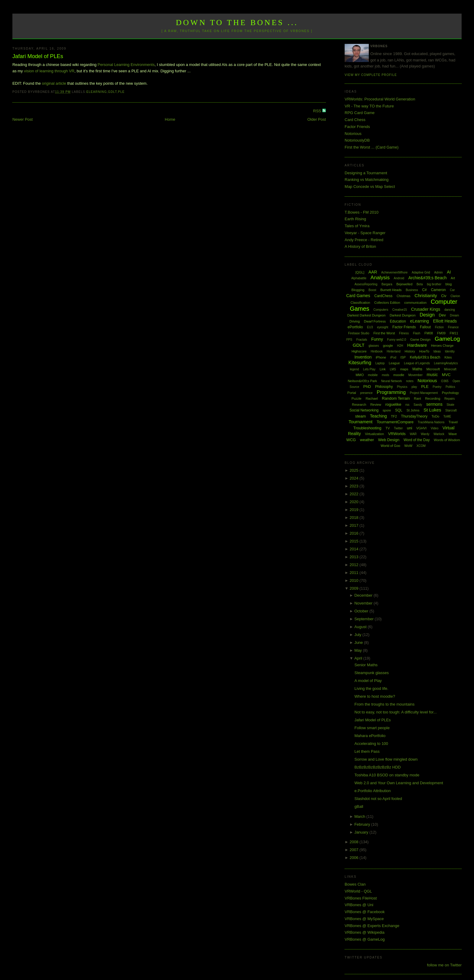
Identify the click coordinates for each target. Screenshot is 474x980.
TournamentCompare (395, 422)
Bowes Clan (355, 884)
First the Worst (384, 333)
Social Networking (364, 410)
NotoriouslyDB (357, 140)
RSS (318, 111)
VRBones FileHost (361, 898)
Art (453, 278)
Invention (363, 357)
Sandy (418, 405)
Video (435, 428)
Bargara (387, 284)
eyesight (383, 327)
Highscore (359, 351)
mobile (373, 375)
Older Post (317, 119)
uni (409, 428)
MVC (446, 375)
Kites (448, 357)
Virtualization (374, 434)
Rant (417, 398)
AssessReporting (366, 284)
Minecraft (450, 369)
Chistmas (404, 296)
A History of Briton (360, 246)
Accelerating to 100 (371, 744)
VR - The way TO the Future (369, 106)
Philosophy (384, 387)
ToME (447, 416)
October (362, 611)
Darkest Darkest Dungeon (367, 315)
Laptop (380, 363)
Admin (438, 272)
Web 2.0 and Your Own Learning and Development (399, 783)
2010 (355, 580)
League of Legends (417, 363)
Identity (450, 351)
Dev (442, 315)
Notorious (353, 134)
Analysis (380, 278)
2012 (355, 565)
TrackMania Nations (431, 422)
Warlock (439, 434)
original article (54, 83)
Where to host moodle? (375, 696)
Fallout (425, 327)
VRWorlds (397, 434)
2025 (355, 470)
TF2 (394, 416)
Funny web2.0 (397, 340)
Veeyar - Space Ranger (365, 233)
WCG (351, 440)
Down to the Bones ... (237, 23)
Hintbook (377, 351)
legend (354, 369)
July (358, 635)
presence (366, 393)
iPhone (381, 357)
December (364, 595)
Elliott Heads (445, 321)
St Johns (413, 410)
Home (170, 119)
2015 (355, 541)
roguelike (393, 404)
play (414, 387)
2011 (355, 573)
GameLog (447, 339)
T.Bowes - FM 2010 (362, 212)
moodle (399, 375)
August (361, 627)
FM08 (429, 333)
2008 (355, 842)
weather (367, 440)
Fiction (439, 327)
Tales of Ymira (357, 226)
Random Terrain (396, 398)
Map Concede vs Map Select (370, 187)
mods (385, 375)
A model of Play (368, 681)
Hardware (417, 345)
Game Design (420, 339)
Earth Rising (355, 219)
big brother (434, 284)
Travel (453, 422)
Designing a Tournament (366, 173)
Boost (372, 290)
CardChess (383, 296)
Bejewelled (404, 284)
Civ (444, 296)
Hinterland (394, 351)
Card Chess (355, 120)
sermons (434, 404)
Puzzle (357, 398)
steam (360, 416)
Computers (381, 310)
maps (404, 369)
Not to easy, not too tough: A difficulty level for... (396, 712)
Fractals (362, 340)
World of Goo (390, 446)
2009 (355, 588)
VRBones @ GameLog (365, 939)
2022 (355, 494)
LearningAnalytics (446, 363)
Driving (355, 321)
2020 (355, 502)
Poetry (437, 387)
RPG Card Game (360, 113)
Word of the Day (417, 440)
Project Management (424, 393)
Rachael (372, 398)
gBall (359, 806)
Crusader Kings (426, 309)
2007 (355, 850)
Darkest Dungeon (403, 315)
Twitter (398, 428)
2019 (355, 510)
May (359, 650)
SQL (399, 410)
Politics (450, 387)
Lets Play (369, 369)
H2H (400, 346)
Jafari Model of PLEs (38, 56)
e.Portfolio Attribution (373, 791)
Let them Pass (367, 751)
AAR (373, 272)
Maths (417, 369)
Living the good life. (372, 688)
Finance (453, 327)
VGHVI (421, 428)
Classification (360, 303)
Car (452, 290)
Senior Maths (366, 665)
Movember (416, 375)
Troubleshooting (367, 428)
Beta (420, 284)
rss (407, 405)
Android (399, 278)
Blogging (358, 290)
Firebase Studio (359, 333)
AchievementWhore (394, 272)
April (359, 658)
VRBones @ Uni (359, 905)
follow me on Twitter (444, 965)
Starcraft (451, 410)
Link (383, 369)
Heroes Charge (442, 346)
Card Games (358, 296)
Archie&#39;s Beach (428, 278)
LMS (393, 369)
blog (449, 284)
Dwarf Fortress (375, 321)
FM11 (454, 333)
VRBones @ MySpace (364, 919)
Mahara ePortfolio (370, 736)
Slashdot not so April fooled (378, 799)
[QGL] (360, 272)
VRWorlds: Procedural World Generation (380, 99)
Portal (352, 393)
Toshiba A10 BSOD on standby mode (387, 775)
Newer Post (23, 119)
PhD (367, 387)
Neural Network (392, 381)
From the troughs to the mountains (385, 704)
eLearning (97, 92)
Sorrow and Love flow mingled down (386, 759)
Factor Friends (357, 127)
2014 (355, 549)
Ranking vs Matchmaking (367, 180)
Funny (377, 339)
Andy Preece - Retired (364, 240)
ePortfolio (355, 327)
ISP (403, 357)
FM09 (441, 333)
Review (376, 405)
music (432, 375)
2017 (355, 525)
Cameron (438, 290)
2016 (355, 533)
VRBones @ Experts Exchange (372, 926)
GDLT (112, 92)
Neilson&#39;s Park (362, 381)
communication (415, 303)
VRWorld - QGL (358, 891)
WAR (413, 434)
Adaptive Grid (421, 272)
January (362, 832)
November (364, 603)
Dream (454, 315)
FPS (349, 340)
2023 (355, 486)
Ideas (437, 351)
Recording (433, 398)
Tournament (360, 422)
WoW (409, 446)
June (359, 642)
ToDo (436, 416)
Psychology (450, 393)
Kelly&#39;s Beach (425, 357)
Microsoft (433, 369)
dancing (450, 310)
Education (398, 321)
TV (388, 428)
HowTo (424, 351)
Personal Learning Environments (126, 65)
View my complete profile (371, 75)
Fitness (404, 333)
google (388, 346)
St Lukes (432, 410)
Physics (402, 387)
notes (410, 381)
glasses (374, 346)
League (394, 363)
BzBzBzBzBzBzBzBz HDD (378, 767)
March (360, 816)
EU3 (370, 327)
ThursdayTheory (414, 416)
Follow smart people (372, 728)
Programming (391, 392)
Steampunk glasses (372, 673)
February (363, 824)
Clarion (455, 296)
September (364, 619)
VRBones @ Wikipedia (365, 932)
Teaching (378, 416)
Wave (453, 434)
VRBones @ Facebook (365, 912)
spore (387, 410)
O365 (445, 381)
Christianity (426, 295)
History (410, 351)
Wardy (425, 434)
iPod (393, 357)
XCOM (421, 446)
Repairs (450, 399)
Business (412, 290)
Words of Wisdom (447, 440)
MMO (360, 375)
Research (359, 405)
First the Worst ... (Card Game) (372, 147)
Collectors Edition (387, 303)
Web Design (389, 440)
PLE (121, 92)
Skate (450, 405)
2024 (355, 478)
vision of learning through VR (49, 71)
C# (424, 290)
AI (449, 272)
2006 (355, 858)
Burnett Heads (391, 290)
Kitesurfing (360, 363)
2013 (355, 557)
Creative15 (400, 310)
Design (427, 315)
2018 (355, 518)
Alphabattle (359, 278)
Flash (417, 333)
